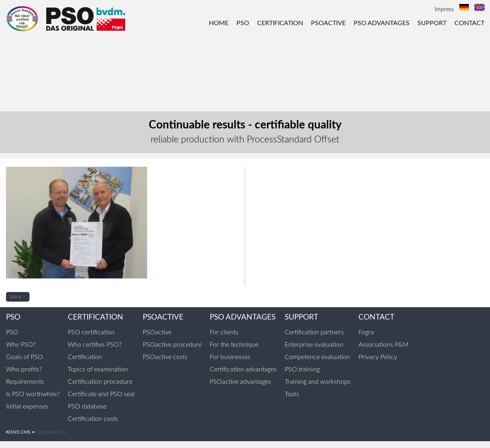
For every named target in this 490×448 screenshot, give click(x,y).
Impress (444, 10)
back (16, 297)
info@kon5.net (51, 432)
